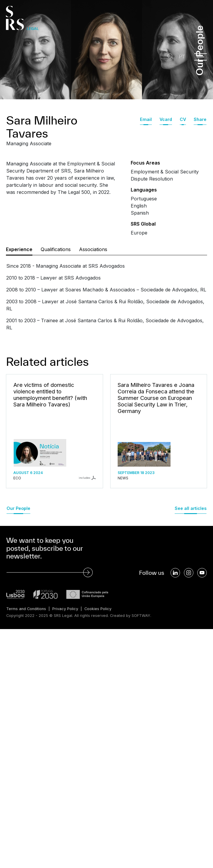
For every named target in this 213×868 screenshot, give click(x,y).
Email (146, 119)
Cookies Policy (98, 609)
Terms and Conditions (26, 609)
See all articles (191, 508)
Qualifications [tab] (56, 249)
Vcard (166, 119)
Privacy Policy (65, 609)
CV (183, 119)
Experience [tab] (19, 249)
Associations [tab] (93, 249)
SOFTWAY (141, 616)
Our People (18, 508)
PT (182, 57)
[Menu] (201, 57)
